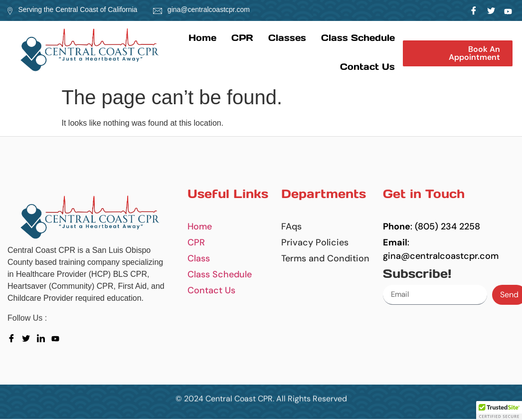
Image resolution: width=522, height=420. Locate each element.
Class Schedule (358, 38)
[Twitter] (491, 10)
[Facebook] (474, 10)
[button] (457, 53)
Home (202, 38)
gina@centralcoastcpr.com (209, 9)
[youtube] (58, 338)
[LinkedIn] (508, 10)
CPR (242, 38)
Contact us (367, 67)
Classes (287, 38)
